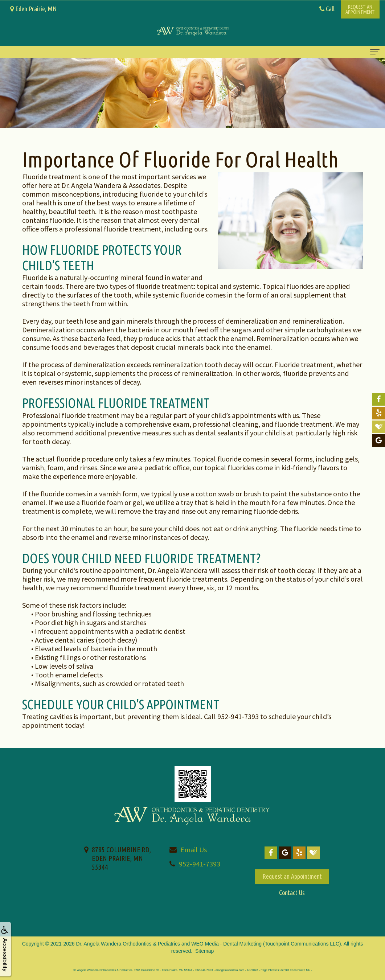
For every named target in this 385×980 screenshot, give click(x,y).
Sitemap (204, 951)
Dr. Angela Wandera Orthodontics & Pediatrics (128, 944)
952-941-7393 (200, 864)
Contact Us (292, 893)
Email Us (194, 850)
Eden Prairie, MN (33, 9)
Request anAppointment (360, 9)
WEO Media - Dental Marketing (226, 944)
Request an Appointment (292, 876)
